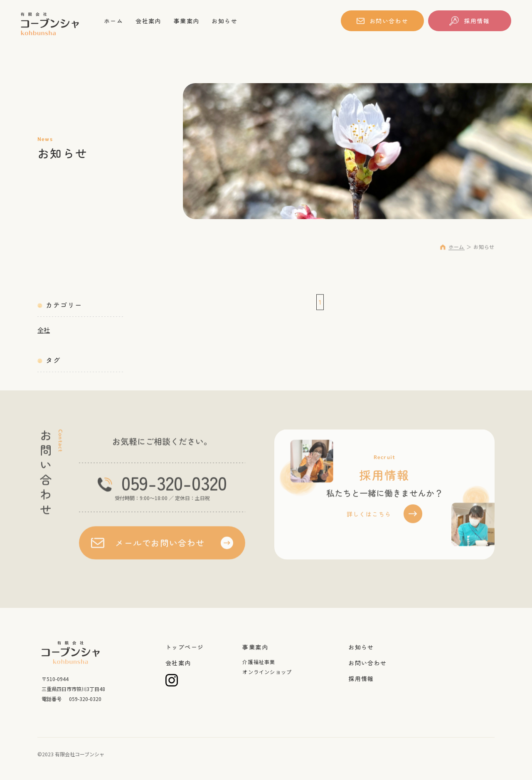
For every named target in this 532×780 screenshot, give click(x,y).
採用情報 (477, 21)
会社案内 (151, 21)
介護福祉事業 (259, 662)
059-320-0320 (174, 486)
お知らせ (231, 21)
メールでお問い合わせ (160, 547)
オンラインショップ (267, 672)
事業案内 (191, 21)
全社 (44, 330)
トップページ (185, 647)
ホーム (114, 21)
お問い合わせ (389, 21)
